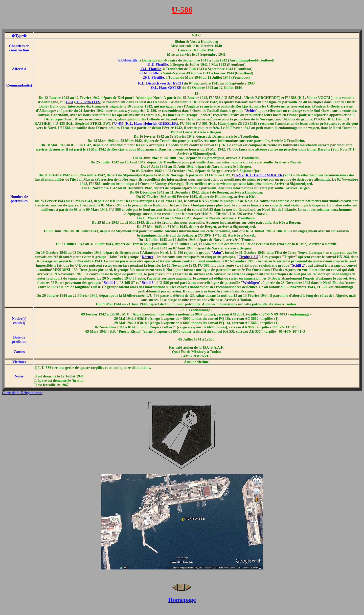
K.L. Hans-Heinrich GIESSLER (151, 123)
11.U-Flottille (157, 65)
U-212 (239, 175)
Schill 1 (109, 283)
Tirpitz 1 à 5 (249, 257)
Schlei (251, 111)
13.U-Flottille (151, 69)
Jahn (217, 252)
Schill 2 (298, 265)
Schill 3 (148, 283)
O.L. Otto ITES (88, 102)
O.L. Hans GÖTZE (166, 88)
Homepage (182, 600)
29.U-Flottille (154, 77)
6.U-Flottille (128, 60)
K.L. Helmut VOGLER (264, 175)
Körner (147, 257)
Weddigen (251, 283)
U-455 (119, 123)
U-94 (70, 102)
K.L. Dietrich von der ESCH (161, 83)
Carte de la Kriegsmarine (22, 393)
